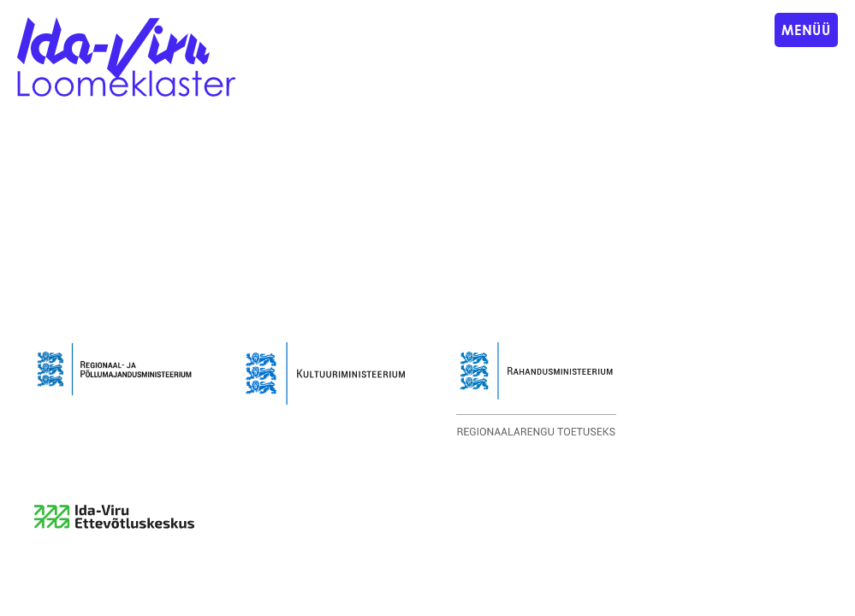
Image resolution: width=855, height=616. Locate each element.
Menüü (806, 30)
